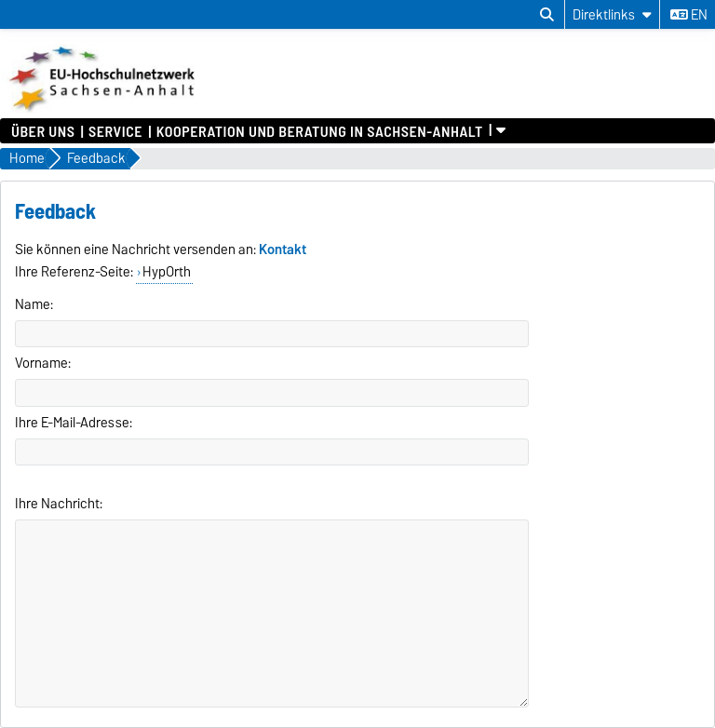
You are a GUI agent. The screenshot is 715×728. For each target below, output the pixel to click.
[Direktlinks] (612, 14)
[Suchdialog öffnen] (547, 15)
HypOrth (167, 272)
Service (115, 131)
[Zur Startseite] (104, 109)
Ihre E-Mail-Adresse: (74, 423)
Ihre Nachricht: (59, 504)
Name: (34, 304)
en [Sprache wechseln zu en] (689, 15)
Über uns (43, 131)
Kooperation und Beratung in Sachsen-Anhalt (320, 131)
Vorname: (43, 363)
